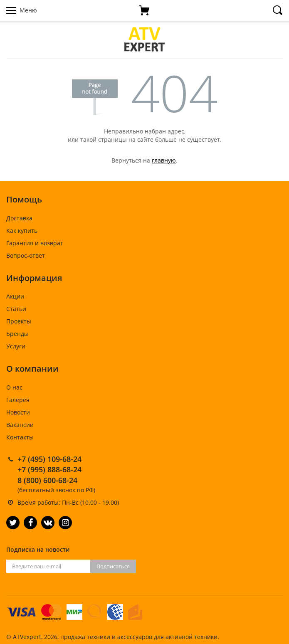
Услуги (16, 346)
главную (164, 160)
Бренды (17, 334)
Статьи (16, 309)
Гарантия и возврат (35, 243)
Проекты (19, 321)
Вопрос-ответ (26, 255)
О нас (14, 387)
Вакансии (20, 425)
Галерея (18, 400)
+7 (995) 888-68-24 (49, 469)
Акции (15, 296)
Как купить (22, 231)
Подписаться (113, 566)
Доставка (19, 218)
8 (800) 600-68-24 (47, 480)
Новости (18, 412)
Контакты (20, 437)
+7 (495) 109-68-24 (49, 459)
